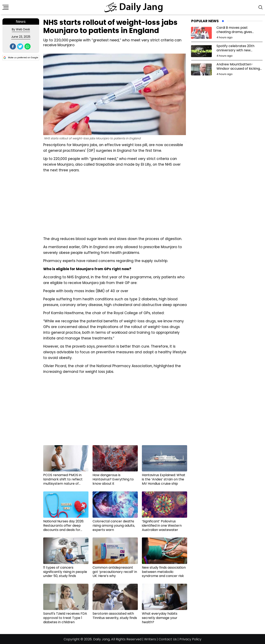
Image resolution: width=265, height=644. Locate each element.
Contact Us (168, 639)
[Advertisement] (115, 204)
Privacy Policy (190, 639)
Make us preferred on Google (21, 58)
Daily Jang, (102, 639)
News (21, 21)
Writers (150, 639)
